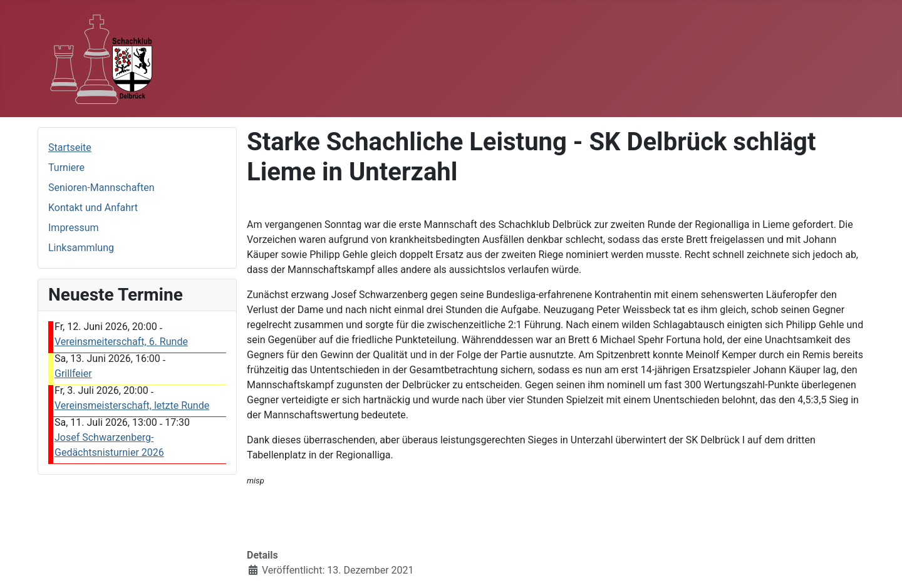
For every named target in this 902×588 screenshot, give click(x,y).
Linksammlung (81, 248)
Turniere (66, 168)
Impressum (74, 228)
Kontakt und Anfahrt (93, 208)
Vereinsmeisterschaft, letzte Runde (132, 405)
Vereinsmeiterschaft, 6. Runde (121, 342)
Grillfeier (73, 374)
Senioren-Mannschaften (101, 188)
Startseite (70, 147)
